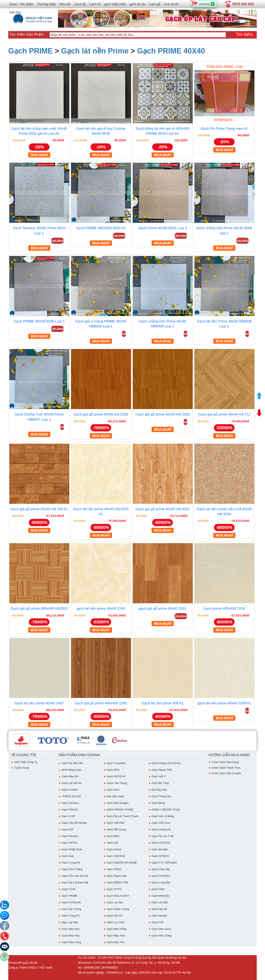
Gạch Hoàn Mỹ (161, 869)
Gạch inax (68, 856)
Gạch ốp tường (71, 909)
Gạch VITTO (114, 889)
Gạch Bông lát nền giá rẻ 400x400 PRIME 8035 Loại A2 (163, 131)
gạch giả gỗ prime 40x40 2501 (163, 609)
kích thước (171, 4)
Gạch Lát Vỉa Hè (72, 783)
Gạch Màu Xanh (161, 929)
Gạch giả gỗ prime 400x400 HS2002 (39, 609)
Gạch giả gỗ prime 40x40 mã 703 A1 (39, 509)
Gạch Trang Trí (71, 916)
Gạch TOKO (114, 869)
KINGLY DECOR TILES (166, 810)
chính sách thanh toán (226, 768)
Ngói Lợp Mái (70, 922)
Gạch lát (95, 4)
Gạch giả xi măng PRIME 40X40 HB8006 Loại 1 (101, 324)
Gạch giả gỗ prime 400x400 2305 (101, 703)
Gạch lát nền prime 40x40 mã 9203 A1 (101, 512)
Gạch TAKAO (70, 810)
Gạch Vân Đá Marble (74, 823)
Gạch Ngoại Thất (162, 770)
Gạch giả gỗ (159, 909)
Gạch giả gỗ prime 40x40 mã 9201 (163, 509)
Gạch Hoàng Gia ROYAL (166, 763)
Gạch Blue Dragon (118, 803)
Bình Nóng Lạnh (71, 770)
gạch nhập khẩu (115, 4)
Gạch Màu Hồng (116, 929)
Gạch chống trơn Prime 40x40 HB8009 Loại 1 (162, 324)
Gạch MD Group (116, 829)
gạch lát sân (137, 4)
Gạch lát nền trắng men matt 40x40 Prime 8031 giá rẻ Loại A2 (39, 131)
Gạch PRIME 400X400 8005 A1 (101, 228)
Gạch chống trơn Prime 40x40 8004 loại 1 (224, 231)
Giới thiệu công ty (26, 762)
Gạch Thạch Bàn (117, 876)
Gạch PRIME (30, 51)
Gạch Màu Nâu (71, 936)
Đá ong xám (159, 790)
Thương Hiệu (46, 4)
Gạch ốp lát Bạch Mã (75, 882)
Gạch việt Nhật (116, 856)
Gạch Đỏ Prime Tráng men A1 (224, 129)
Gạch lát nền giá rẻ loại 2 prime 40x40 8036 (101, 131)
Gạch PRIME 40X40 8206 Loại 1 (39, 321)
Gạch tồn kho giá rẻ (75, 876)
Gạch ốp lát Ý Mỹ (163, 836)
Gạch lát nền (160, 902)
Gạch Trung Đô (71, 863)
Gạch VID (112, 843)
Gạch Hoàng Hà (161, 829)
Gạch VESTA (70, 843)
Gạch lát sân (115, 902)
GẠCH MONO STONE (120, 810)
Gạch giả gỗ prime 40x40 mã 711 (224, 414)
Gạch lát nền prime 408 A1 (163, 703)
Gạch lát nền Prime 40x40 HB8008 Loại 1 (224, 324)
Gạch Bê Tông (160, 783)
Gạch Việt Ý (159, 776)
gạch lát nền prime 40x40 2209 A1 (224, 703)
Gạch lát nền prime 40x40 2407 (39, 703)
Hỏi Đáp (15, 12)
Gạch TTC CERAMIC (164, 863)
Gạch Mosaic (159, 916)
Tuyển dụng (22, 768)
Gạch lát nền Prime (95, 51)
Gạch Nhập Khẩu (72, 849)
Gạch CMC (158, 889)
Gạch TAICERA (161, 876)
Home (13, 4)
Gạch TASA (69, 889)
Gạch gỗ (155, 4)
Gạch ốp (80, 4)
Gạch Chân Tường (118, 909)
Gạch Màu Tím (116, 942)
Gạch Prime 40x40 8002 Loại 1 (162, 228)
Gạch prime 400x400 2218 (224, 609)
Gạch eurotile (160, 849)
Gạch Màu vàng (71, 942)
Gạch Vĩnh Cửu (161, 823)
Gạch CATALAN (71, 902)
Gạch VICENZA (161, 843)
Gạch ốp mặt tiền (73, 763)
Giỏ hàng (205, 4)
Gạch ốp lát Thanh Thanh (123, 816)
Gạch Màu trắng (161, 936)
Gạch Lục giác (116, 922)
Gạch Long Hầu (161, 882)
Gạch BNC (113, 836)
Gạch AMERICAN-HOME (122, 863)
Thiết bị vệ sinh (71, 796)
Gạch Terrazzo (70, 803)
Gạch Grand (114, 849)
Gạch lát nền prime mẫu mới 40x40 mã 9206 (224, 512)
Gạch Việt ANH (116, 823)
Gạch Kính (113, 790)
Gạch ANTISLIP (116, 776)
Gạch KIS (67, 829)
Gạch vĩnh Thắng (72, 869)
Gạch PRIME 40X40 (171, 51)
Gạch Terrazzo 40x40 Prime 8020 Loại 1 (39, 231)
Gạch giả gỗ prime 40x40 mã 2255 (163, 414)
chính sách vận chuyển (226, 773)
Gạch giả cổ (114, 916)
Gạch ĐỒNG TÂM (117, 882)
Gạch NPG (113, 770)
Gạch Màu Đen (71, 929)
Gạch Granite (70, 790)
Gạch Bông (158, 803)
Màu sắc (65, 4)
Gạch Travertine (116, 763)
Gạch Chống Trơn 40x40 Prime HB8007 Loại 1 (39, 417)
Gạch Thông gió (161, 796)
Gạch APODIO (160, 856)
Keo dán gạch (115, 796)
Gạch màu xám (116, 936)
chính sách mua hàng (225, 762)
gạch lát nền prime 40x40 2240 (101, 609)
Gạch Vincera (70, 836)
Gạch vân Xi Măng (163, 816)
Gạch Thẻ (157, 922)
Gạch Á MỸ (68, 816)
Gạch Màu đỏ (70, 776)
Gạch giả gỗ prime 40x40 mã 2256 (101, 414)
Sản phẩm (27, 4)
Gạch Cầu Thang (117, 783)
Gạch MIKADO (160, 896)
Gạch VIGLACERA (118, 896)
